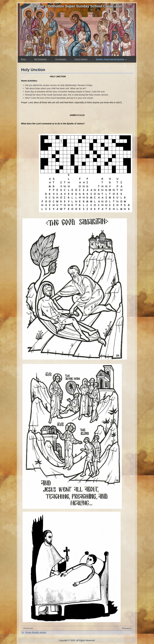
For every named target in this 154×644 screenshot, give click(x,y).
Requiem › (127, 628)
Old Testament (42, 59)
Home (25, 59)
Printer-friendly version (36, 632)
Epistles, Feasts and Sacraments (111, 59)
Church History (82, 59)
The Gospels (62, 59)
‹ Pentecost (27, 628)
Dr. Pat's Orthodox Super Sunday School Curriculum (78, 6)
